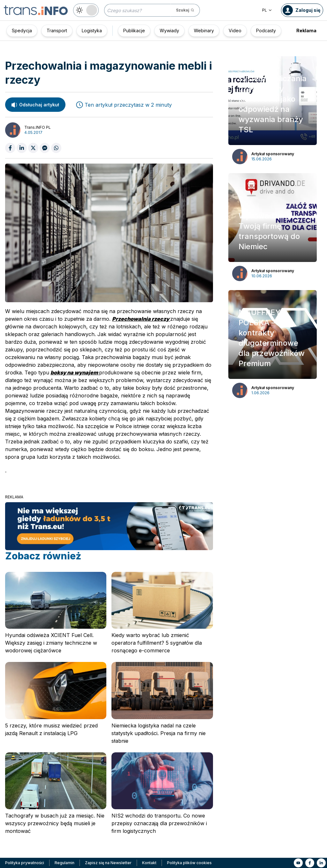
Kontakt (149, 863)
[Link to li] (321, 863)
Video (235, 31)
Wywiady (169, 31)
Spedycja (22, 31)
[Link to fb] (310, 863)
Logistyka (92, 31)
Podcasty (266, 31)
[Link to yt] (298, 863)
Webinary (204, 31)
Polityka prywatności (25, 863)
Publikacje (134, 31)
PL (267, 10)
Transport (57, 31)
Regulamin (65, 863)
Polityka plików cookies (189, 863)
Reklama (306, 31)
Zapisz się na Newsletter (108, 863)
